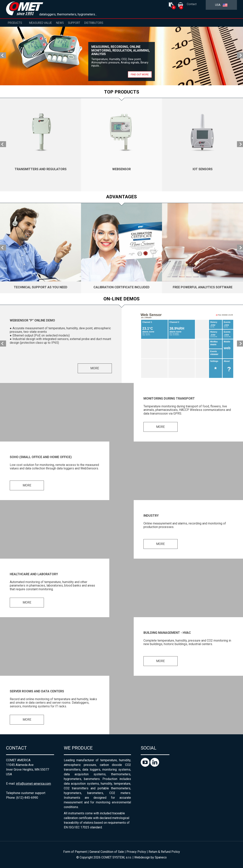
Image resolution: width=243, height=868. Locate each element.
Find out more (140, 74)
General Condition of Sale (107, 852)
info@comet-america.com (33, 784)
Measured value (40, 23)
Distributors (94, 23)
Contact (192, 4)
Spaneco (161, 857)
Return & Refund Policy (164, 852)
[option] (121, 56)
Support (74, 23)
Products (15, 23)
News (60, 23)
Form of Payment (75, 852)
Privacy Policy (136, 852)
